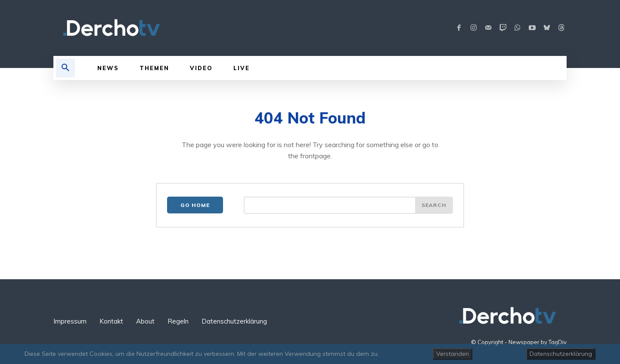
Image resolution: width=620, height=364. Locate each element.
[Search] (434, 205)
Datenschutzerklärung (561, 354)
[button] (65, 68)
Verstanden (453, 354)
